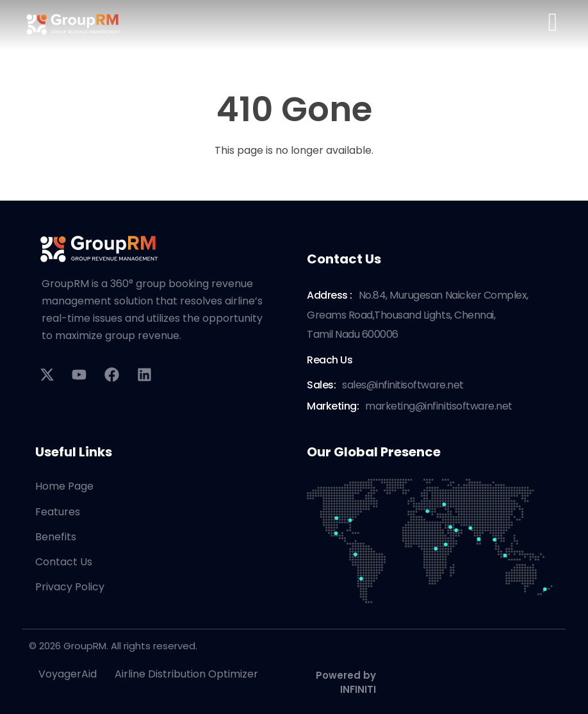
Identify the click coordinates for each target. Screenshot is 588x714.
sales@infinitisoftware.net (403, 385)
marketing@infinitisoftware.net (439, 406)
